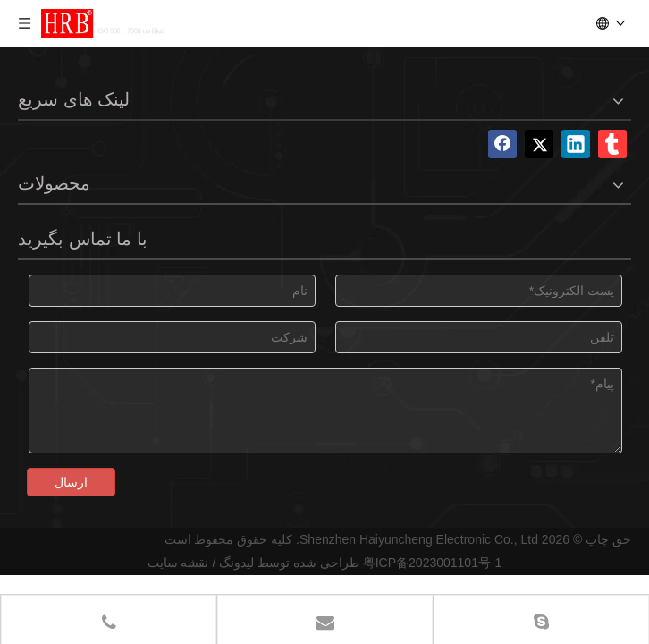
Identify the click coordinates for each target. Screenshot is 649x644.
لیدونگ (236, 563)
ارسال (71, 482)
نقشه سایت (178, 563)
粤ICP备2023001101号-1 (433, 563)
